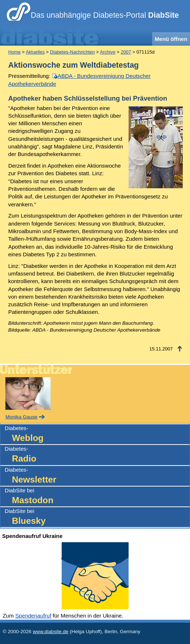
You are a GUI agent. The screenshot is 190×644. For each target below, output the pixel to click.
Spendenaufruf (33, 616)
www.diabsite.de (51, 632)
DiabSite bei (97, 497)
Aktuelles (35, 52)
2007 (126, 52)
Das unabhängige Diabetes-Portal (105, 15)
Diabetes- (97, 435)
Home (14, 52)
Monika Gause (21, 417)
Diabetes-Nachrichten (72, 52)
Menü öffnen (171, 39)
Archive (107, 52)
